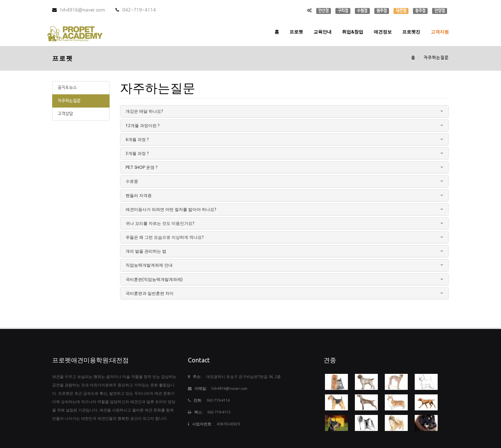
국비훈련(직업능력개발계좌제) (154, 279)
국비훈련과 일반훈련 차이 (150, 293)
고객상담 (65, 114)
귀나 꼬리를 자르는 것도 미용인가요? (160, 223)
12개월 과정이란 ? (142, 125)
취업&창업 (353, 32)
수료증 (132, 181)
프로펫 (296, 32)
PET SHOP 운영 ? (141, 167)
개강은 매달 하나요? (144, 111)
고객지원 (440, 32)
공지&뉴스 (67, 88)
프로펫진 (411, 32)
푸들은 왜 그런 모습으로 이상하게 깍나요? (165, 237)
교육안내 (323, 32)
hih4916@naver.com (79, 10)
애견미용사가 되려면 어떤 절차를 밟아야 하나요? (171, 209)
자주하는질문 (69, 101)
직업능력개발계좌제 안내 (149, 265)
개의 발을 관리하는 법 (146, 251)
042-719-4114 (136, 10)
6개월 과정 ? (137, 139)
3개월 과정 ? (137, 153)
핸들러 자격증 (139, 195)
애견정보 (383, 32)
